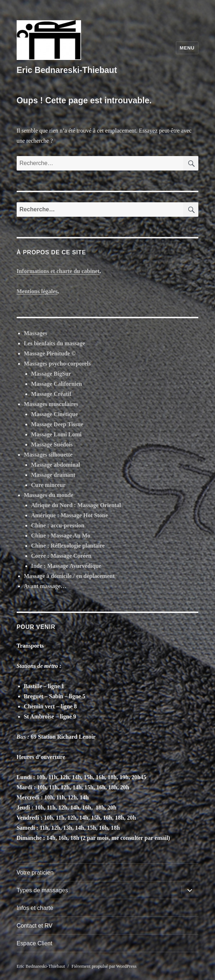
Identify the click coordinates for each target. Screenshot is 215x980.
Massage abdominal (56, 465)
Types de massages (42, 890)
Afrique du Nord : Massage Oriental (76, 505)
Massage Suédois (52, 444)
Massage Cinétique (54, 414)
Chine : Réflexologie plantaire (68, 546)
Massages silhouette (48, 455)
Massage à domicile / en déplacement (69, 576)
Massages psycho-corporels (57, 364)
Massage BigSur (51, 374)
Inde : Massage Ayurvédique (66, 566)
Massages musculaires (51, 404)
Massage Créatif (51, 394)
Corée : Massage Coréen (61, 556)
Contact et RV (35, 926)
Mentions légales (37, 291)
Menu (187, 48)
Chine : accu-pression (58, 525)
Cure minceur (48, 485)
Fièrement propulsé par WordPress (104, 966)
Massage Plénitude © (50, 353)
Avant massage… (45, 586)
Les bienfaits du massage (54, 343)
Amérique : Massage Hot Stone (69, 515)
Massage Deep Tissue (57, 424)
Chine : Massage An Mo (61, 536)
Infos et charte (35, 908)
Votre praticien (35, 873)
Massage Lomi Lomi (56, 434)
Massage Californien (57, 384)
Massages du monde (49, 495)
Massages (36, 333)
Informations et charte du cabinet (58, 271)
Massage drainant (53, 475)
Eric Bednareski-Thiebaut (67, 70)
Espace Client (35, 943)
